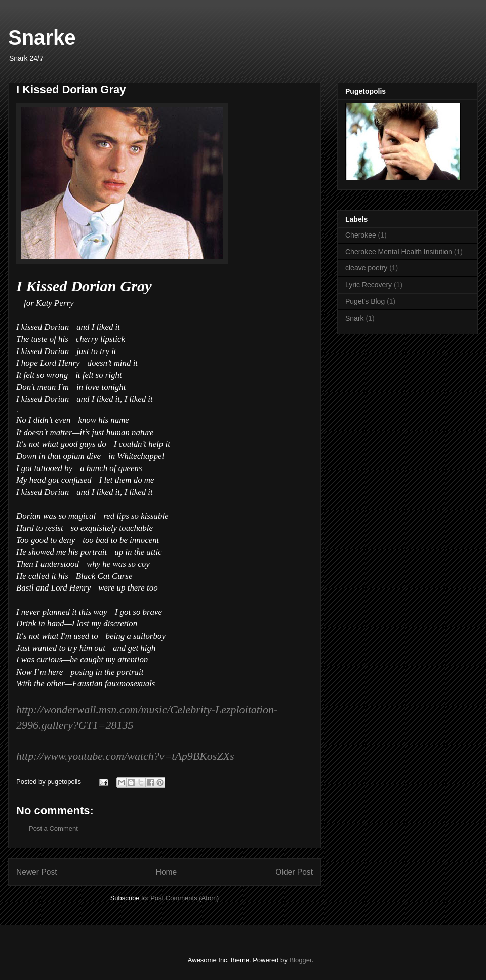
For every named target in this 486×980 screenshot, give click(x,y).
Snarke (42, 37)
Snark (355, 318)
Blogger (300, 960)
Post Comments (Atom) (185, 898)
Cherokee (361, 235)
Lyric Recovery (369, 285)
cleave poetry (366, 268)
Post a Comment (53, 828)
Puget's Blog (365, 301)
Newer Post (37, 872)
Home (167, 872)
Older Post (294, 872)
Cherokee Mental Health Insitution (399, 252)
